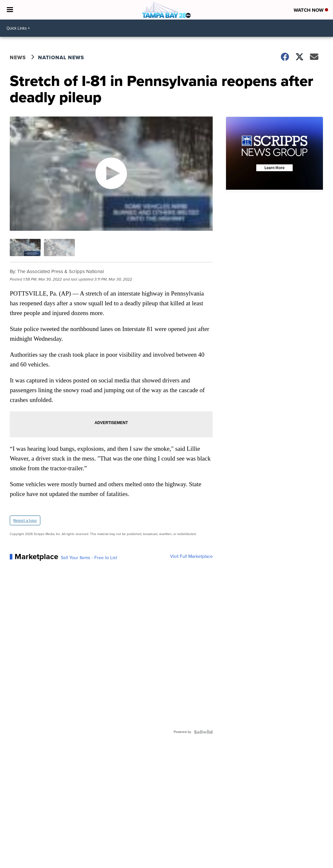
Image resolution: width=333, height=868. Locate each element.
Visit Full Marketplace (191, 557)
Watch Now (311, 10)
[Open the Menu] (10, 10)
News (18, 57)
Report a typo (25, 520)
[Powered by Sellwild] (203, 732)
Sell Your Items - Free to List (89, 558)
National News (61, 57)
